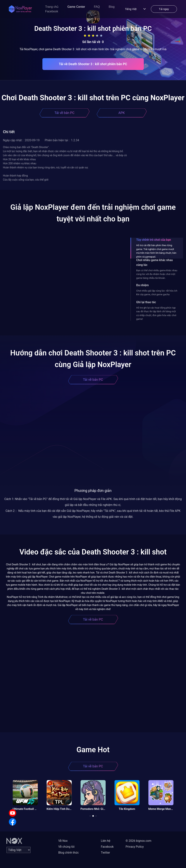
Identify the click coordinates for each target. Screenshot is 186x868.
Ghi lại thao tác (146, 302)
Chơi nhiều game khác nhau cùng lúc (154, 262)
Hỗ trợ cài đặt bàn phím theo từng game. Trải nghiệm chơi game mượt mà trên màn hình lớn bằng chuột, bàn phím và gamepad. (156, 251)
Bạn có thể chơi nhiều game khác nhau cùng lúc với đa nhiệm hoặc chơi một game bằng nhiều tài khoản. (157, 274)
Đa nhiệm (142, 285)
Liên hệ (106, 841)
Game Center (76, 7)
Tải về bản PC (64, 113)
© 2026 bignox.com (138, 841)
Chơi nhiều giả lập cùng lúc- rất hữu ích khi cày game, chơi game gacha (157, 293)
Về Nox (63, 841)
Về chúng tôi (66, 847)
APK (121, 113)
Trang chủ (52, 7)
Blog (112, 7)
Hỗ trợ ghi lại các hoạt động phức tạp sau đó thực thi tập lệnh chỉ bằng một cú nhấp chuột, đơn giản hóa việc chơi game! (156, 313)
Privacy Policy (135, 847)
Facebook (52, 11)
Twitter (105, 853)
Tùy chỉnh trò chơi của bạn (154, 240)
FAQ (97, 7)
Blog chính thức (68, 853)
